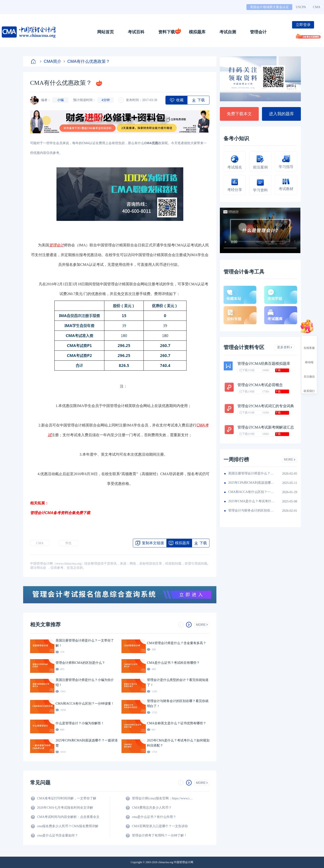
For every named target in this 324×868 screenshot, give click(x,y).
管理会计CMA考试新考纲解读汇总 (266, 427)
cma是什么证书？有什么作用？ (154, 817)
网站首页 (106, 32)
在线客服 (309, 344)
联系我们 (309, 387)
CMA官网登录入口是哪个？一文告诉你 (160, 826)
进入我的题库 (281, 114)
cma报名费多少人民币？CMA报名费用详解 (68, 826)
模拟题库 (197, 32)
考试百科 (136, 32)
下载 (278, 370)
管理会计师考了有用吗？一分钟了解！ (159, 835)
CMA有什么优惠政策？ (87, 61)
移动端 (309, 358)
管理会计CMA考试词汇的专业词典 (266, 406)
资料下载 (167, 32)
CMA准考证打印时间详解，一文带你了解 (67, 798)
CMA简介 (51, 61)
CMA (317, 7)
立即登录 (303, 25)
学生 (69, 543)
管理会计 (258, 32)
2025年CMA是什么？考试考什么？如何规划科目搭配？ (251, 501)
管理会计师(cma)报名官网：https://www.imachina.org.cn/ (163, 798)
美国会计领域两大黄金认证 (269, 7)
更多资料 (285, 347)
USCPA (301, 7)
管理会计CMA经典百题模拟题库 (264, 364)
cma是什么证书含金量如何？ (58, 835)
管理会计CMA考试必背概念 (260, 385)
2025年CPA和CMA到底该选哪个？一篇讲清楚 (251, 483)
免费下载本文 (239, 114)
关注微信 (309, 372)
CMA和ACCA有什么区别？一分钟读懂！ (251, 492)
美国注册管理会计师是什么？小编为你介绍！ (251, 473)
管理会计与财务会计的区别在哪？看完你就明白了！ (251, 510)
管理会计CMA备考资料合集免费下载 (60, 513)
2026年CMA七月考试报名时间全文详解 (65, 808)
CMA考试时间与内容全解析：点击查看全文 (68, 817)
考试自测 (228, 32)
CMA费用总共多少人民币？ (152, 808)
